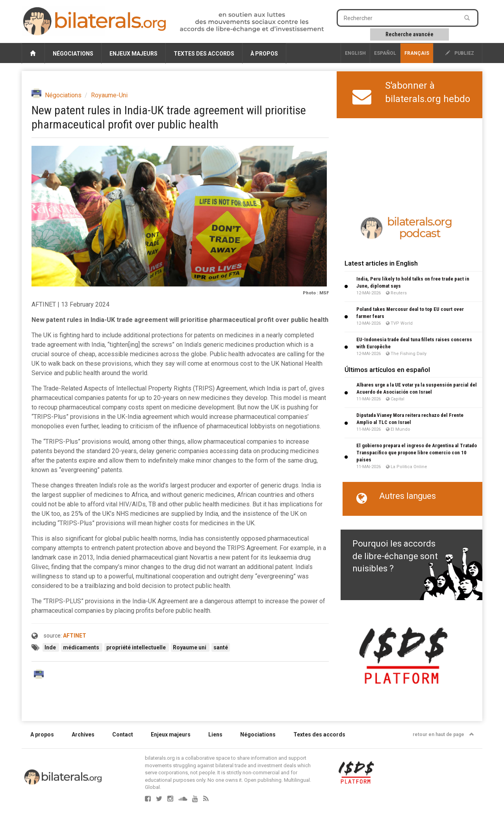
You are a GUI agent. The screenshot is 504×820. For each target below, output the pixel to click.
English (355, 53)
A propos (42, 734)
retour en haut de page (443, 734)
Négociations (73, 54)
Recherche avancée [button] (409, 34)
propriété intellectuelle (137, 647)
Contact (123, 734)
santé (221, 647)
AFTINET (75, 636)
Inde (51, 647)
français (417, 53)
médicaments (82, 647)
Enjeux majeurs (133, 54)
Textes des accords (204, 54)
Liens (215, 734)
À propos (264, 54)
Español (385, 53)
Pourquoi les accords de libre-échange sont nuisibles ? (395, 556)
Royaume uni (190, 647)
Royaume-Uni (109, 95)
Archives (83, 734)
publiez (460, 53)
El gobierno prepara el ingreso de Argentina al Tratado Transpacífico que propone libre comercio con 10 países (417, 453)
